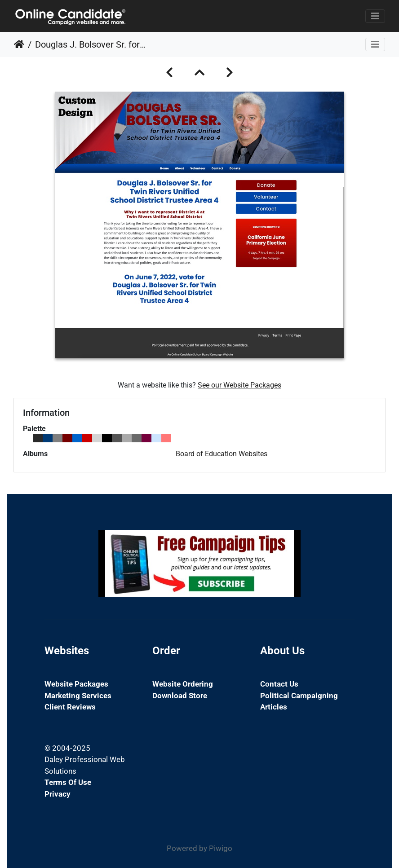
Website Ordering (183, 684)
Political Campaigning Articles (299, 701)
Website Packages (76, 684)
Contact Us (279, 684)
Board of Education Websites (222, 454)
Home (19, 44)
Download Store (180, 696)
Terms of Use (68, 782)
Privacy (58, 794)
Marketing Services (78, 696)
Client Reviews (70, 707)
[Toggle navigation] (375, 16)
